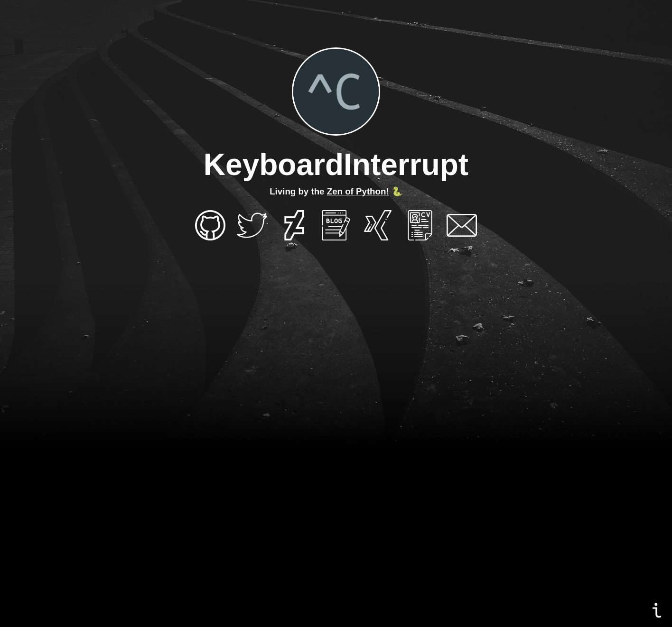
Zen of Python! (358, 191)
